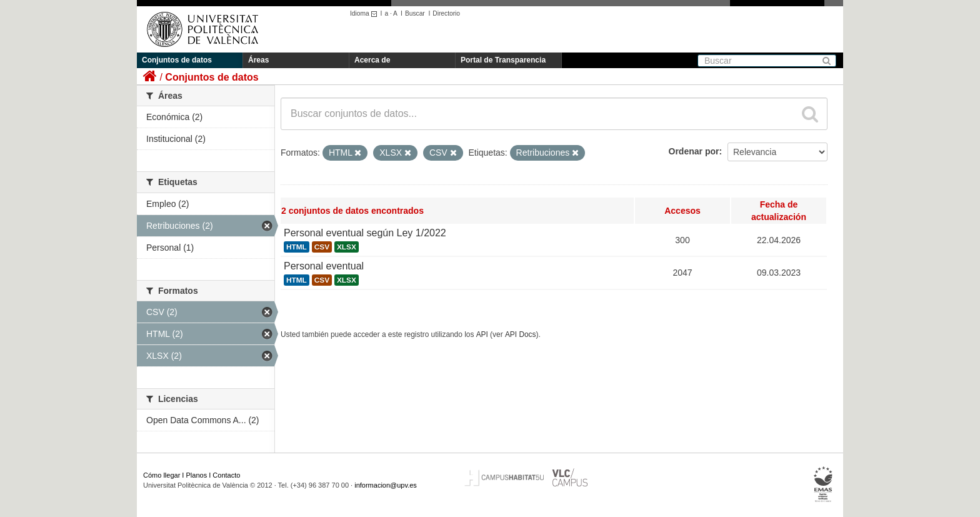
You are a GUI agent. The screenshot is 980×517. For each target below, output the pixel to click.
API (482, 334)
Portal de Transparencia (503, 60)
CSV (322, 247)
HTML (297, 247)
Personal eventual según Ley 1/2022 (365, 233)
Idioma (365, 13)
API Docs (521, 334)
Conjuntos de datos (177, 60)
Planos (197, 475)
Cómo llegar (162, 475)
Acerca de (372, 60)
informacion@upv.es (386, 485)
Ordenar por (694, 151)
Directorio (446, 13)
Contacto (226, 475)
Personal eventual (324, 266)
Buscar (415, 13)
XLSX (347, 247)
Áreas (258, 60)
